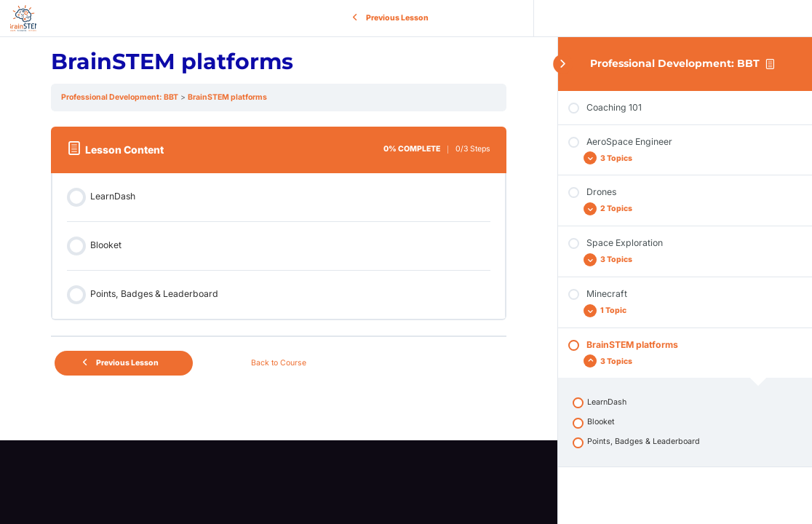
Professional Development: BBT (675, 63)
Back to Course (279, 363)
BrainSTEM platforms (227, 97)
